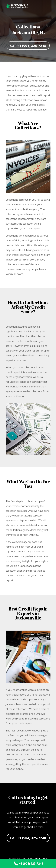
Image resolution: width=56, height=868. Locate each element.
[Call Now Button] (28, 864)
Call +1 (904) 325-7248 (28, 46)
